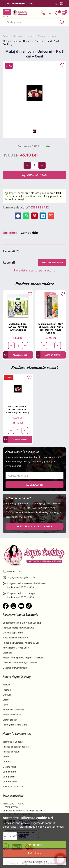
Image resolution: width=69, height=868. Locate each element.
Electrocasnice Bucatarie (15, 638)
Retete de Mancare (12, 715)
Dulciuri (7, 695)
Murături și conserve (13, 710)
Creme (6, 700)
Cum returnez (10, 782)
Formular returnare (13, 787)
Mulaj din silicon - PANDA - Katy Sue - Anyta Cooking (18, 327)
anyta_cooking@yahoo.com (19, 577)
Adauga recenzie (52, 262)
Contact (7, 762)
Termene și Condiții (13, 742)
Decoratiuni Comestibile (15, 668)
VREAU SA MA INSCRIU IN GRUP (34, 526)
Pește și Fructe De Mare (15, 725)
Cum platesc (9, 777)
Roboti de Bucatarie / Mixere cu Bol (21, 643)
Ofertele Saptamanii (13, 633)
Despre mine (9, 767)
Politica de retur (11, 752)
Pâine (6, 705)
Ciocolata (7, 653)
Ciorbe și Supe (10, 720)
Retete (6, 757)
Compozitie (29, 233)
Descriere (10, 233)
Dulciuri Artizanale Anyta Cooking (20, 663)
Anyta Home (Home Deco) (16, 648)
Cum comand (10, 772)
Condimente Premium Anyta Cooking (22, 623)
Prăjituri (7, 690)
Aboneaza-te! (35, 485)
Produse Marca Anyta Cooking (18, 628)
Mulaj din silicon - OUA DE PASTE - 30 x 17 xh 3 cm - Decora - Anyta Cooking (51, 328)
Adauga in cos (34, 175)
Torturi (6, 685)
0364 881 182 (40, 207)
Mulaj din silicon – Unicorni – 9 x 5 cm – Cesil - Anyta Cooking (18, 409)
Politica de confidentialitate (17, 747)
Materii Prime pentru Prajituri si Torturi (23, 658)
